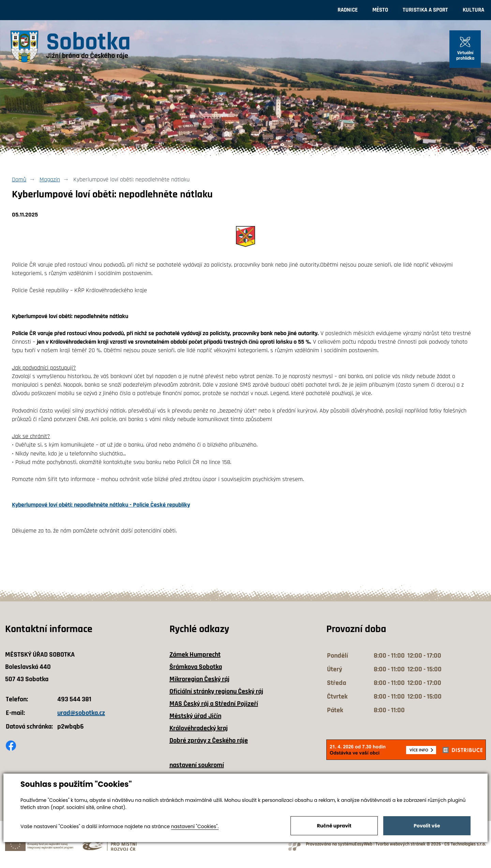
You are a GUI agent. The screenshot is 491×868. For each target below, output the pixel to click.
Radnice (348, 10)
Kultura (473, 10)
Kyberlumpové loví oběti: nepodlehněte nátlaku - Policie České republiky (101, 505)
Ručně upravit (334, 826)
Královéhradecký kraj (199, 728)
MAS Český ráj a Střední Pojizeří (214, 704)
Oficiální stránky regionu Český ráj (216, 691)
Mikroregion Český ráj (199, 679)
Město (380, 10)
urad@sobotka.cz (81, 713)
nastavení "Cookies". (195, 826)
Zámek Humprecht (195, 655)
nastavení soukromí (197, 765)
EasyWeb (363, 844)
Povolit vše (427, 826)
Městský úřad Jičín (195, 716)
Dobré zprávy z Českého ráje (209, 740)
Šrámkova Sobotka (196, 667)
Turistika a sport (425, 10)
